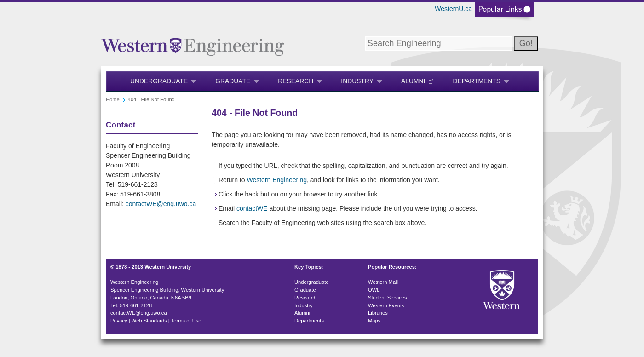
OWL (374, 290)
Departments (477, 81)
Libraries (378, 313)
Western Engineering (276, 180)
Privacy (119, 321)
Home (113, 99)
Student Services (388, 298)
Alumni (413, 81)
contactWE (252, 208)
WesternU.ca (453, 9)
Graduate (233, 81)
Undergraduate (159, 81)
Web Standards (149, 321)
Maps (374, 321)
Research (296, 81)
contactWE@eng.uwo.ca (161, 204)
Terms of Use (186, 321)
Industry (357, 81)
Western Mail (383, 282)
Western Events (386, 305)
